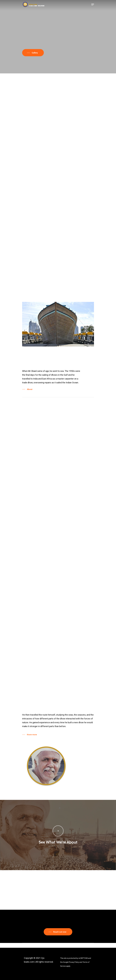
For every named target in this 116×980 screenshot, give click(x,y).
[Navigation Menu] (93, 4)
